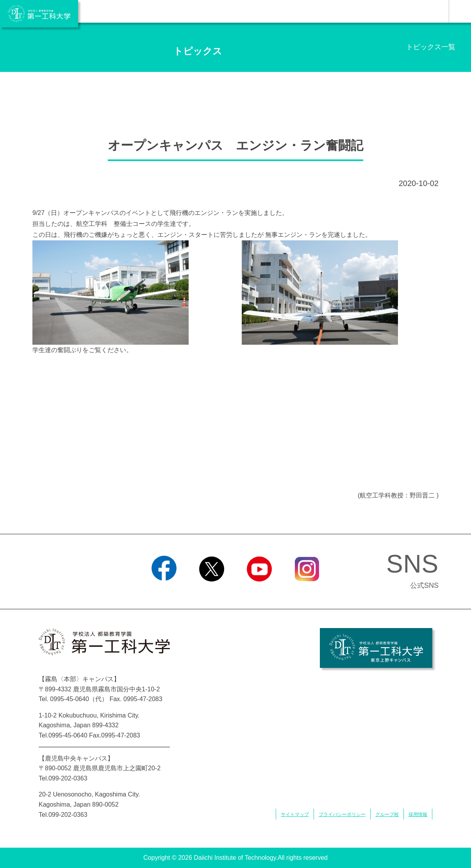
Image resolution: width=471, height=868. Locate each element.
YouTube (259, 591)
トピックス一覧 (431, 47)
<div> (235, 425)
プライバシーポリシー (342, 814)
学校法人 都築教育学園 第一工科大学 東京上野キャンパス (376, 648)
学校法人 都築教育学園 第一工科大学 (39, 14)
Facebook (164, 591)
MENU (460, 11)
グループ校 (387, 814)
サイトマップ (295, 814)
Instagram (307, 591)
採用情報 (418, 814)
